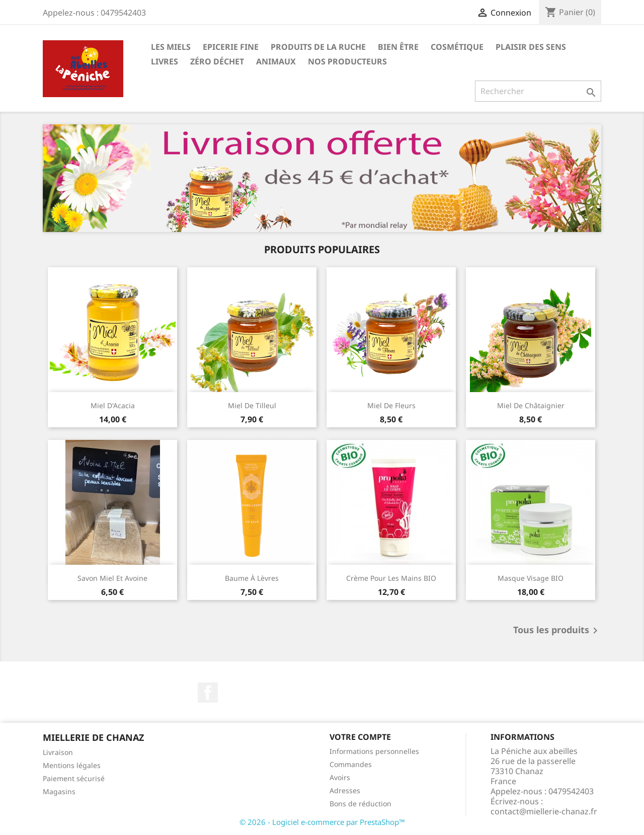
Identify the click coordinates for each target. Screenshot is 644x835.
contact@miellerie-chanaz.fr (544, 811)
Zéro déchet (217, 61)
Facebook (208, 693)
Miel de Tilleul (252, 405)
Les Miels (171, 47)
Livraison (58, 752)
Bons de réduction (360, 804)
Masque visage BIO (531, 578)
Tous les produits (557, 631)
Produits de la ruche (318, 47)
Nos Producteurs (347, 61)
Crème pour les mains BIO (391, 578)
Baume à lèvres (252, 578)
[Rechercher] (538, 91)
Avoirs (340, 777)
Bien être (398, 47)
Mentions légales (72, 765)
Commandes (351, 764)
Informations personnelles (374, 751)
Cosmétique (457, 47)
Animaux (276, 61)
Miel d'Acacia (113, 405)
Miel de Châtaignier (531, 405)
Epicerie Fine (231, 47)
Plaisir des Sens (531, 47)
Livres (165, 61)
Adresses (345, 790)
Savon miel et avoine (112, 578)
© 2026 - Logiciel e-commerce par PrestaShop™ (322, 822)
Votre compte (360, 737)
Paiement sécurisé (74, 778)
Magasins (59, 791)
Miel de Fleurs (391, 405)
